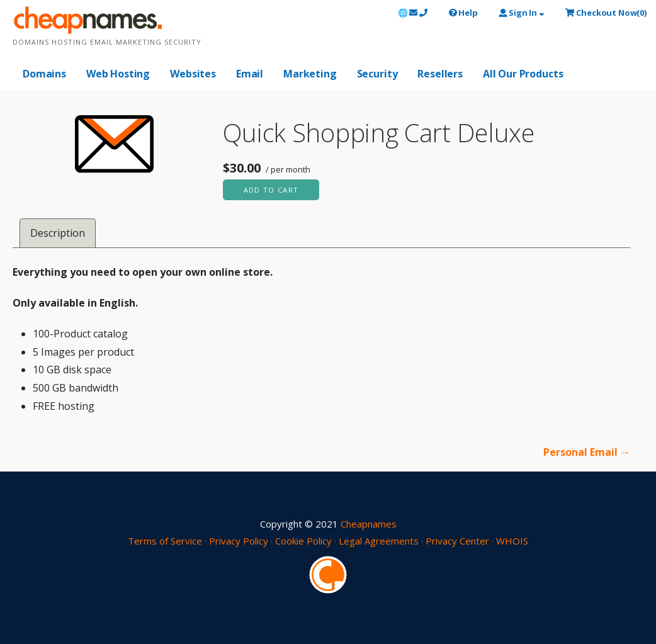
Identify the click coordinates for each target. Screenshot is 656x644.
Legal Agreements (379, 541)
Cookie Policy (303, 541)
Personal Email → (587, 452)
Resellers (440, 74)
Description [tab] (58, 233)
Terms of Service (165, 541)
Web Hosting (118, 74)
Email (250, 74)
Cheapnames (369, 524)
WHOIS (512, 541)
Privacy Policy (239, 541)
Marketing (310, 74)
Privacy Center (457, 541)
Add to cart (271, 190)
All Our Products (523, 74)
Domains (44, 74)
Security (377, 74)
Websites (193, 74)
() (606, 13)
